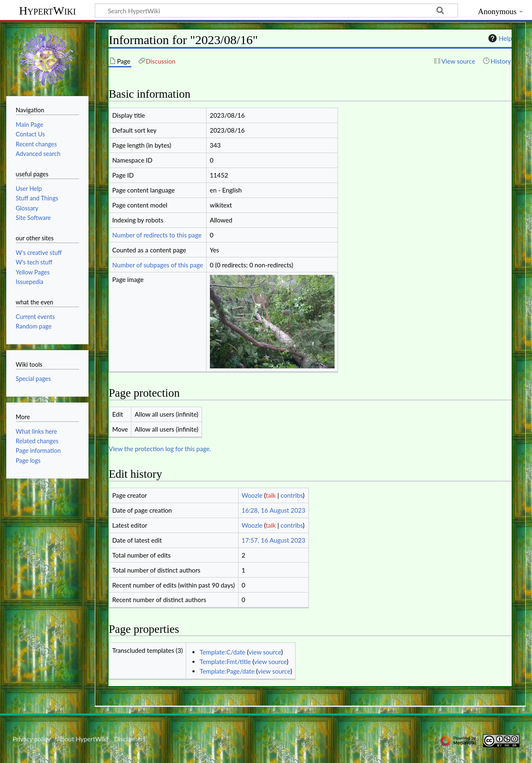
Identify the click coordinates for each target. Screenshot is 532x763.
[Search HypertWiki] (276, 10)
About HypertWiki (82, 739)
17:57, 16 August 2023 (273, 540)
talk (271, 495)
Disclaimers (130, 739)
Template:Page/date (227, 671)
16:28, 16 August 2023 (273, 510)
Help (499, 38)
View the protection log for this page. (160, 449)
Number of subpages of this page (158, 265)
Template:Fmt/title (225, 662)
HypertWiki (48, 11)
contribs (292, 495)
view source (265, 652)
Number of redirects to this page (157, 235)
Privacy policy (31, 739)
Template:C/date (222, 652)
